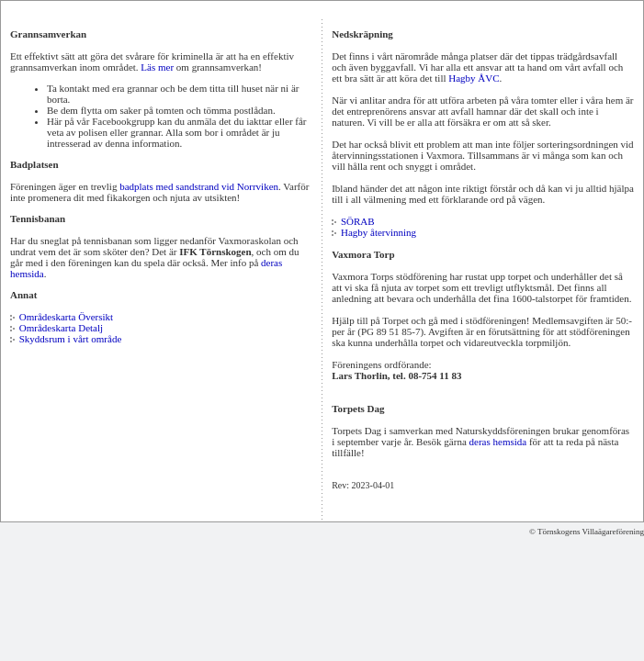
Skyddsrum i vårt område (71, 339)
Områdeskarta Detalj (61, 328)
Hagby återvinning (378, 232)
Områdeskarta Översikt (66, 317)
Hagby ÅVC (474, 78)
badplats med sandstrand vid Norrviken (199, 186)
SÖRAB (358, 221)
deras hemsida (498, 442)
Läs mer (157, 67)
